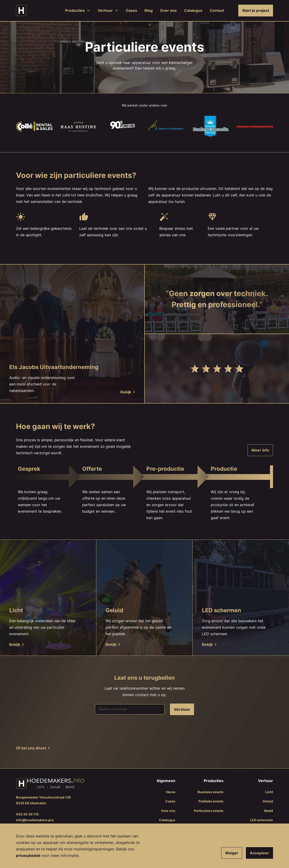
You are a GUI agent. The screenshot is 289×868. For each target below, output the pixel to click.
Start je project (256, 10)
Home (171, 792)
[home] (21, 10)
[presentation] (144, 730)
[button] (78, 11)
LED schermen (262, 820)
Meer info (260, 450)
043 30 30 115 (27, 814)
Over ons (168, 10)
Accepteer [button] (259, 853)
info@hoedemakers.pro (35, 820)
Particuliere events (209, 811)
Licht (269, 792)
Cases (131, 10)
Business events (210, 792)
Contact (217, 10)
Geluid (268, 801)
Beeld (269, 811)
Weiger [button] (232, 853)
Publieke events (211, 801)
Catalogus (193, 10)
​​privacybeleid (28, 855)
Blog (149, 10)
